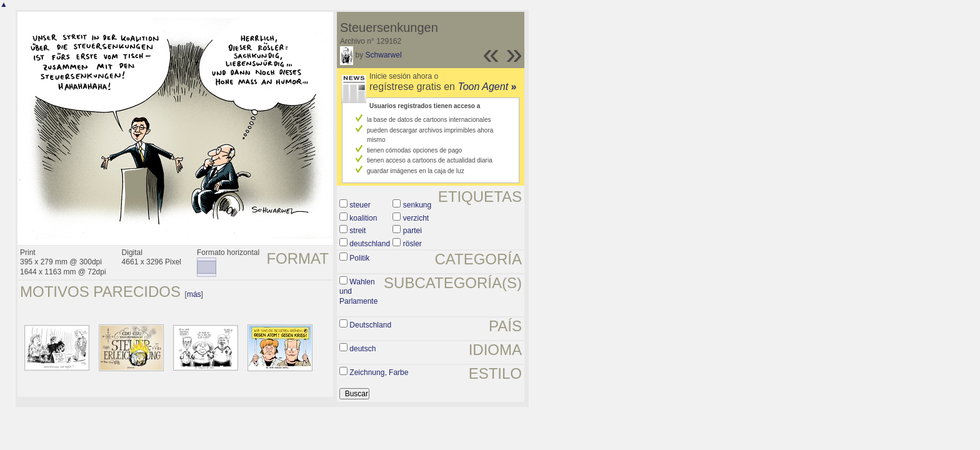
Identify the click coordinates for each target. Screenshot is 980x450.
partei (412, 231)
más (194, 294)
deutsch (362, 349)
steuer (360, 205)
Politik (359, 258)
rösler (412, 244)
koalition (363, 218)
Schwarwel (384, 55)
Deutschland (370, 325)
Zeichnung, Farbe (379, 372)
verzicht (416, 218)
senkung (417, 205)
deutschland (370, 244)
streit (357, 231)
